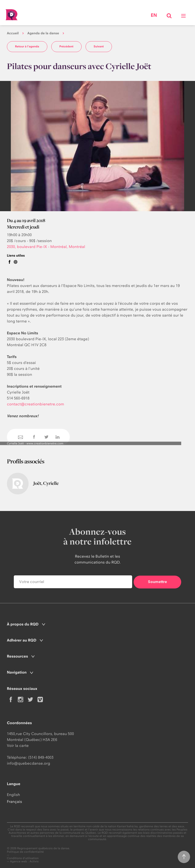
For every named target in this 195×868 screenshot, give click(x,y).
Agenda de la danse (43, 33)
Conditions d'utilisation (23, 858)
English (13, 795)
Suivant (99, 46)
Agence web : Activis (24, 861)
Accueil (13, 33)
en (154, 15)
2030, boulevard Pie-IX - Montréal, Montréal (46, 247)
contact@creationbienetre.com (35, 404)
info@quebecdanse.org (28, 763)
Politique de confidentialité (25, 852)
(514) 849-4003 (41, 757)
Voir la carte (18, 745)
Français (14, 802)
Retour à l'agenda (27, 46)
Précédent (66, 46)
